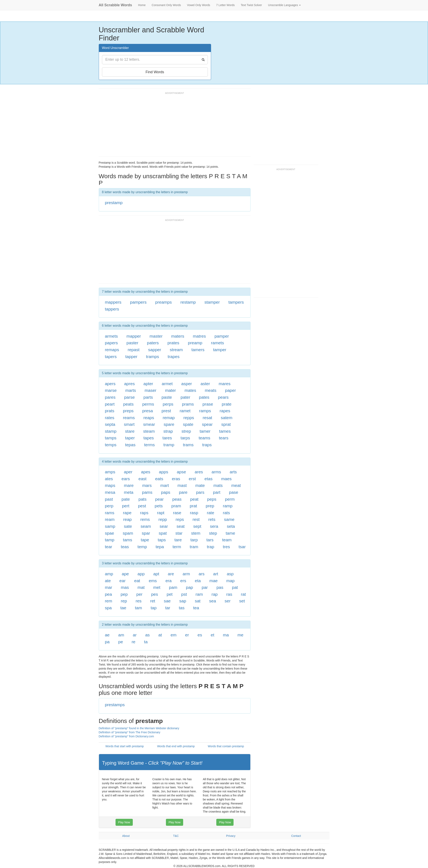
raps (144, 513)
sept (197, 526)
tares (167, 438)
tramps (153, 357)
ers (183, 581)
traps (207, 445)
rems (145, 519)
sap (183, 601)
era (169, 581)
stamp (111, 431)
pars (200, 492)
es (200, 635)
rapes (225, 411)
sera (214, 526)
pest (142, 506)
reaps (149, 418)
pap (190, 587)
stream (176, 350)
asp (230, 574)
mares (225, 384)
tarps (185, 438)
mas (125, 587)
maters (178, 336)
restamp (188, 302)
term (177, 547)
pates (204, 397)
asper (187, 384)
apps (164, 472)
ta (146, 642)
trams (188, 445)
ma (226, 635)
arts (233, 472)
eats (159, 479)
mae (214, 581)
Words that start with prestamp (125, 746)
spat (163, 533)
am (121, 635)
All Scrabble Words (115, 5)
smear (149, 424)
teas (125, 547)
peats (128, 404)
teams (204, 438)
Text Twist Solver (251, 5)
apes (146, 472)
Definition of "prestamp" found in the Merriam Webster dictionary (139, 728)
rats (226, 513)
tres (226, 547)
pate (126, 499)
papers (111, 343)
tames (225, 431)
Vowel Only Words (199, 5)
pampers (138, 302)
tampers (236, 302)
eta (198, 581)
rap (215, 594)
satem (227, 418)
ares (199, 472)
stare (130, 431)
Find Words (155, 72)
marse (111, 390)
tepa (160, 547)
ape (125, 574)
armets (111, 336)
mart (165, 485)
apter (148, 384)
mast (182, 485)
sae (167, 601)
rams (110, 513)
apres (129, 384)
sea (212, 601)
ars (201, 574)
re (133, 642)
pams (147, 492)
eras (176, 479)
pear (159, 499)
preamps (164, 302)
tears (224, 438)
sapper (155, 350)
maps (110, 485)
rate (210, 513)
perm (230, 499)
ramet (185, 411)
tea (196, 608)
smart (129, 424)
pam (173, 587)
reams (129, 418)
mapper (134, 336)
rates (110, 418)
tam (139, 608)
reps (180, 519)
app (141, 574)
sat (198, 601)
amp (109, 574)
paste (167, 397)
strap (168, 431)
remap (169, 418)
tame (230, 533)
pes (155, 594)
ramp (228, 506)
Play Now (124, 822)
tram (194, 547)
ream (110, 519)
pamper (222, 336)
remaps (112, 350)
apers (110, 384)
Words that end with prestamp (176, 746)
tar (168, 608)
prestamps (115, 705)
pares (110, 397)
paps (166, 492)
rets (212, 519)
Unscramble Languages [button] (285, 5)
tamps (111, 438)
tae (123, 608)
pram (176, 506)
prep (210, 506)
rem (108, 601)
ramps (205, 411)
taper (130, 438)
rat (243, 594)
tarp (194, 540)
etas (209, 479)
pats (142, 499)
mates (190, 390)
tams (128, 540)
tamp (110, 540)
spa (108, 608)
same (229, 519)
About (126, 836)
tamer (205, 431)
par (205, 587)
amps (110, 472)
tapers (111, 357)
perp (109, 506)
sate (128, 526)
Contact (296, 836)
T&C (176, 836)
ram (199, 594)
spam (128, 533)
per (139, 594)
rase (177, 513)
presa (148, 411)
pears (223, 397)
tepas (130, 445)
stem (196, 533)
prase (208, 404)
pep (124, 594)
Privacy (231, 836)
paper (230, 390)
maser (151, 390)
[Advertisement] (172, 126)
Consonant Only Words (166, 5)
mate (200, 485)
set (242, 601)
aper (128, 472)
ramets (218, 343)
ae (107, 635)
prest (166, 411)
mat (141, 587)
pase (234, 492)
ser (228, 601)
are (171, 574)
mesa (110, 492)
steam (149, 431)
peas (177, 499)
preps (128, 411)
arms (216, 472)
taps (162, 540)
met (157, 587)
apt (156, 574)
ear (122, 581)
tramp (169, 445)
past (109, 499)
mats (218, 485)
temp (142, 547)
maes (226, 479)
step (213, 533)
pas (220, 587)
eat (137, 581)
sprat (226, 424)
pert (126, 506)
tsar (242, 547)
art (216, 574)
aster (205, 384)
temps (111, 445)
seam (146, 526)
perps (168, 404)
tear (108, 547)
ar (135, 635)
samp (110, 526)
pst (184, 594)
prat (193, 506)
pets (159, 506)
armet (167, 384)
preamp (195, 343)
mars (147, 485)
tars (210, 540)
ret (153, 601)
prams (188, 404)
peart (110, 404)
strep (186, 431)
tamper (220, 350)
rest (196, 519)
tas (182, 608)
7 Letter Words (225, 5)
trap (210, 547)
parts (148, 397)
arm (186, 574)
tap (154, 608)
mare (129, 485)
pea (108, 594)
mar (108, 587)
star (179, 533)
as (148, 635)
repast (134, 350)
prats (110, 411)
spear (207, 424)
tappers (112, 309)
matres (199, 336)
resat (208, 418)
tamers (198, 350)
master (156, 336)
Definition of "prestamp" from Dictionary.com (126, 736)
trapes (174, 357)
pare (183, 492)
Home (142, 5)
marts (131, 390)
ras (229, 594)
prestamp (114, 203)
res (139, 601)
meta (129, 492)
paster (132, 343)
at (160, 635)
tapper (131, 357)
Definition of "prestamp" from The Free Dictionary (130, 732)
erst (192, 479)
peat (194, 499)
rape (127, 513)
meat (236, 485)
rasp (194, 513)
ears (126, 479)
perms (148, 404)
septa (110, 424)
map (230, 581)
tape (145, 540)
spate (188, 424)
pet (170, 594)
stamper (212, 302)
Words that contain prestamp (226, 746)
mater (171, 390)
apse (182, 472)
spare (169, 424)
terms (149, 445)
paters (153, 343)
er (187, 635)
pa (107, 642)
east (142, 479)
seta (231, 526)
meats (211, 390)
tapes (149, 438)
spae (109, 533)
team (227, 540)
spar (146, 533)
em (174, 635)
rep (124, 601)
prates (173, 343)
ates (109, 479)
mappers (113, 302)
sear (164, 526)
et (212, 635)
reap (127, 519)
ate (108, 581)
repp (163, 519)
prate (227, 404)
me (240, 635)
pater (185, 397)
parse (129, 397)
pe (121, 642)
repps (189, 418)
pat (235, 587)
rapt (161, 513)
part (217, 492)
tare (178, 540)
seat (181, 526)
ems (153, 581)
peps (212, 499)
